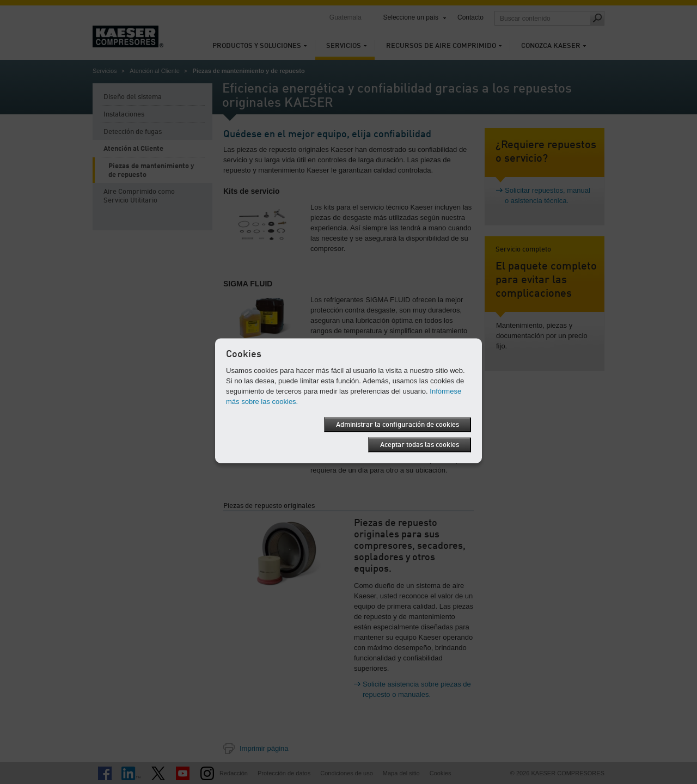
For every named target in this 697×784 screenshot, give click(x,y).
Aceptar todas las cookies (420, 445)
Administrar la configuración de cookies (398, 425)
